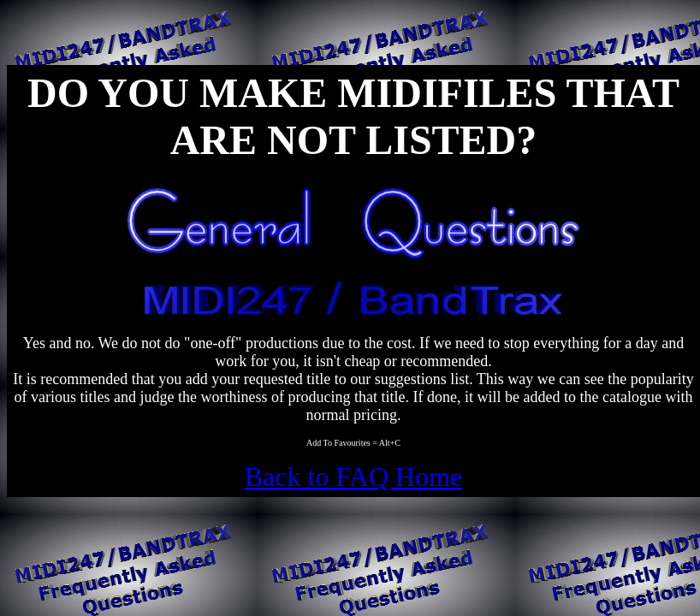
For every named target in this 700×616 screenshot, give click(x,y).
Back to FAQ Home (353, 477)
